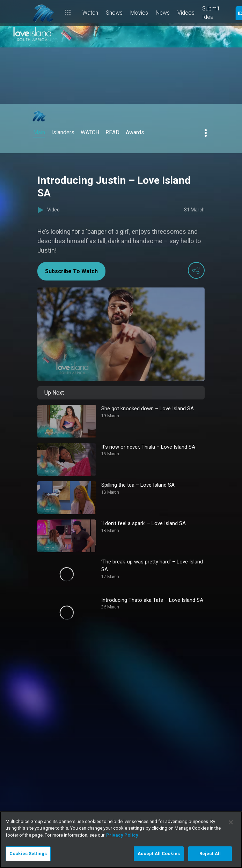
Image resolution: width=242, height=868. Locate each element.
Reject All (210, 854)
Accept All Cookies (159, 854)
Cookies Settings (28, 854)
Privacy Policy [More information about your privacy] (122, 835)
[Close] (231, 822)
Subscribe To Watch (71, 271)
